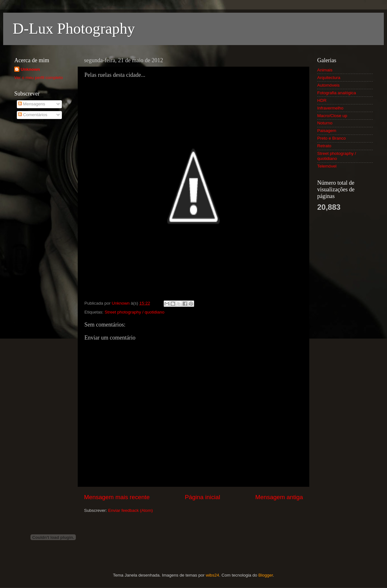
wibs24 (213, 575)
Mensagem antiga (279, 497)
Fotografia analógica (337, 93)
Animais (325, 70)
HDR (322, 100)
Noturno (325, 123)
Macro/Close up (332, 116)
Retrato (324, 146)
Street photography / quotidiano (134, 312)
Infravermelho (330, 108)
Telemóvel (327, 166)
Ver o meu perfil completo (39, 78)
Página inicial (203, 497)
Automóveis (328, 85)
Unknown (30, 69)
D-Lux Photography (74, 28)
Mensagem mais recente (117, 497)
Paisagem (327, 131)
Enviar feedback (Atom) (131, 510)
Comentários (33, 115)
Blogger (266, 575)
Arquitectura (329, 78)
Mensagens (32, 104)
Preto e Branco (331, 138)
